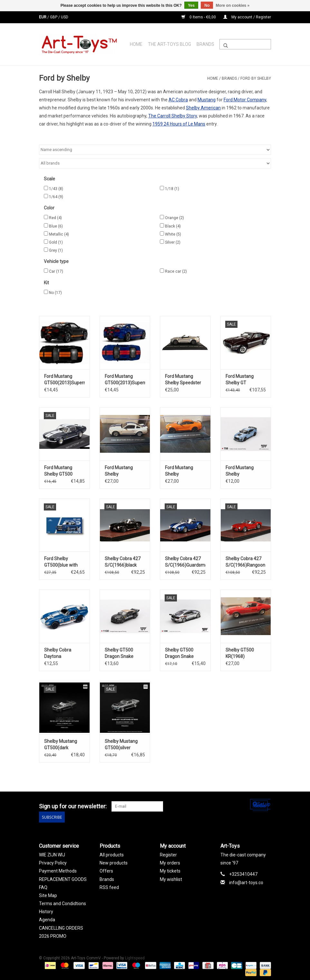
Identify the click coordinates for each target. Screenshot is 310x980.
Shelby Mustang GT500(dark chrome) (61, 745)
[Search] (245, 44)
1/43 (56, 189)
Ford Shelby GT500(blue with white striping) (61, 562)
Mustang (207, 100)
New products (114, 862)
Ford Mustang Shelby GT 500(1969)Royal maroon (242, 380)
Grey (56, 250)
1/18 (172, 189)
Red (55, 218)
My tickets (170, 870)
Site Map (48, 895)
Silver (173, 242)
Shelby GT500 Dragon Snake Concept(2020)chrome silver (185, 653)
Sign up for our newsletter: (73, 806)
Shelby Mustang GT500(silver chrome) (121, 745)
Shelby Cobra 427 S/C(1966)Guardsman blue (185, 562)
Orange (174, 218)
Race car (176, 271)
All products (112, 854)
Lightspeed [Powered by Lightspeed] (135, 957)
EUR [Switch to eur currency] (43, 17)
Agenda (47, 919)
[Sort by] (155, 150)
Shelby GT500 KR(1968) (240, 653)
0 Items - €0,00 (199, 17)
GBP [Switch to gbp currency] (54, 17)
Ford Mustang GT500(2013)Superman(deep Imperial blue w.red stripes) (125, 380)
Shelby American (203, 108)
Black (173, 226)
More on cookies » (233, 5)
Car (56, 271)
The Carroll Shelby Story (173, 116)
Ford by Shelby (256, 78)
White (173, 234)
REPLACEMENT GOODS (63, 878)
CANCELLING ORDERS (61, 927)
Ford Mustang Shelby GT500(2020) (179, 471)
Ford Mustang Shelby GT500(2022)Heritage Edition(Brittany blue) (246, 471)
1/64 (56, 197)
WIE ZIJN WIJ (52, 854)
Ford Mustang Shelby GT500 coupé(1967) (58, 471)
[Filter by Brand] (155, 163)
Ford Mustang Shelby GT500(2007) (119, 471)
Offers (106, 870)
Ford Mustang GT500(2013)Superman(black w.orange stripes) (64, 380)
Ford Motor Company (245, 100)
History (46, 911)
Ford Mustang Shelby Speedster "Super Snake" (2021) (183, 380)
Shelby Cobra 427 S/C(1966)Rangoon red (245, 562)
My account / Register (247, 17)
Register (168, 854)
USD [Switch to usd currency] (65, 17)
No (55, 293)
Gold (56, 242)
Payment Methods (58, 870)
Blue (56, 226)
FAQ (43, 887)
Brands (205, 44)
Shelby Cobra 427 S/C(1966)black (123, 562)
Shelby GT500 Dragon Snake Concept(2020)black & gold (125, 653)
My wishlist (171, 878)
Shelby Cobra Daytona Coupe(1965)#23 (62, 653)
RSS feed (109, 887)
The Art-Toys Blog (170, 44)
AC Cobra (178, 100)
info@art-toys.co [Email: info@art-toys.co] (246, 882)
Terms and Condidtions (63, 903)
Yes (191, 5)
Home (136, 44)
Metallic (59, 234)
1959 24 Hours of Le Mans (179, 124)
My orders (170, 862)
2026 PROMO (53, 935)
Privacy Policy (53, 862)
